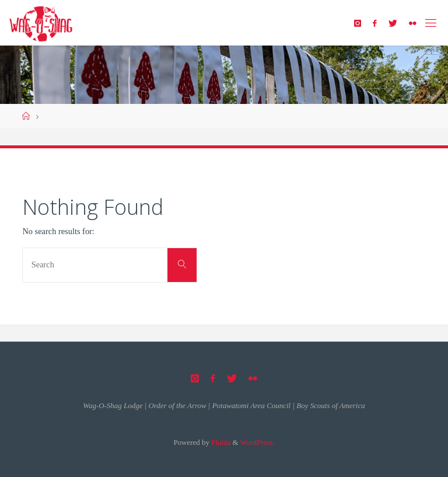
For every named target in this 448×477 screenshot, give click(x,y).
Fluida (220, 442)
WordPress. (258, 442)
